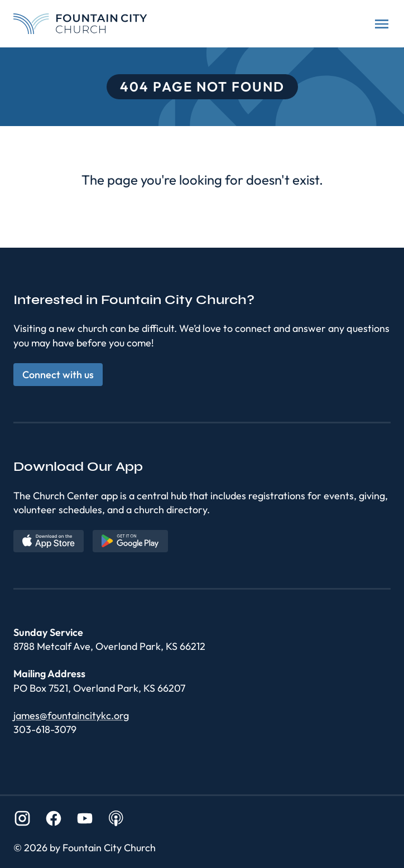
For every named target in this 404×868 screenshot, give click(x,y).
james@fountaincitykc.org (71, 715)
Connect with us (58, 375)
